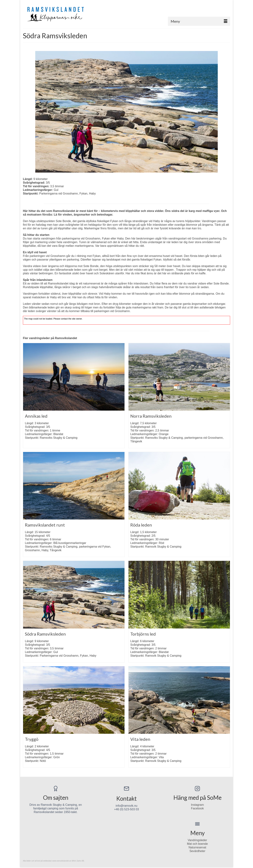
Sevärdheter (197, 851)
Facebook (197, 808)
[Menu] (199, 21)
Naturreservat (197, 847)
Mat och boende (197, 844)
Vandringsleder (197, 840)
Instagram (197, 805)
